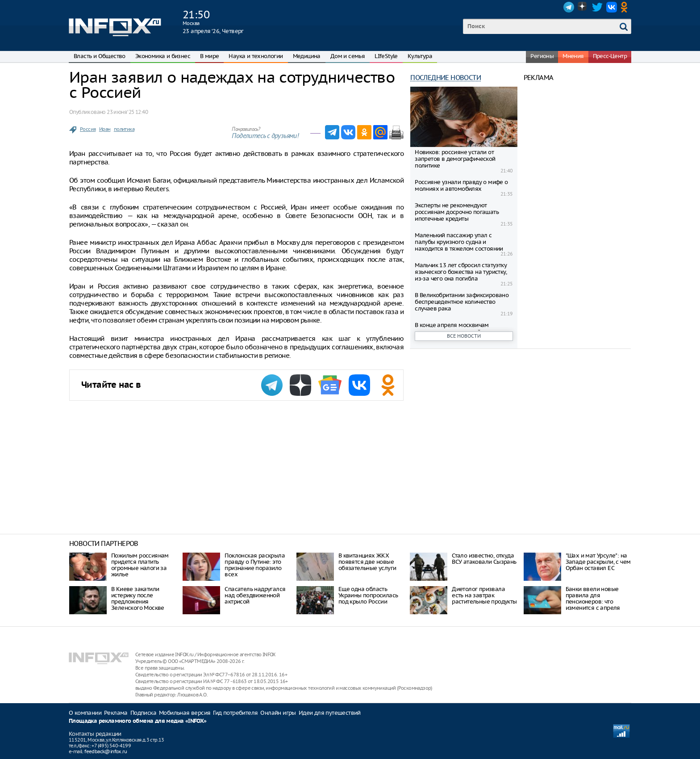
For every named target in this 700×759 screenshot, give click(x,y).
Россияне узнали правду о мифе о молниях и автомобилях (461, 185)
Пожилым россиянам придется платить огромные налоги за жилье (140, 565)
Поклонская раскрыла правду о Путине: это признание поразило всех (255, 565)
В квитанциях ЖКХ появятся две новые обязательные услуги (367, 562)
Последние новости (446, 78)
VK (612, 7)
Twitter (597, 7)
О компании (85, 713)
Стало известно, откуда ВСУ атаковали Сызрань (484, 559)
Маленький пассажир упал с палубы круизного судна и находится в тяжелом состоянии (459, 242)
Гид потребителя (235, 713)
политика (124, 129)
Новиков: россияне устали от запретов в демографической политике (455, 159)
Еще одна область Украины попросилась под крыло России (368, 595)
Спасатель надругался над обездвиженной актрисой (255, 595)
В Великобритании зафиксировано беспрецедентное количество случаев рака (462, 302)
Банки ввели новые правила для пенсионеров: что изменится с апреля (593, 598)
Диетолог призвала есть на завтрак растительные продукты (484, 595)
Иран (105, 129)
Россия (88, 129)
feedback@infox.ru (106, 751)
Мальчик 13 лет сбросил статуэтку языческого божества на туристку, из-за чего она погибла (461, 272)
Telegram (569, 7)
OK (626, 7)
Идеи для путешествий (330, 713)
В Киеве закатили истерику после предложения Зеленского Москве (138, 598)
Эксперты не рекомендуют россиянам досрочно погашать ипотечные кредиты (457, 212)
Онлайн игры (278, 713)
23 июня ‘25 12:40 (127, 112)
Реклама (116, 713)
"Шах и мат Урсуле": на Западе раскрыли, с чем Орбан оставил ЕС (598, 562)
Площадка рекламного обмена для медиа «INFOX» (138, 721)
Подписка (143, 713)
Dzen (583, 7)
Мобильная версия (185, 713)
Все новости (464, 336)
